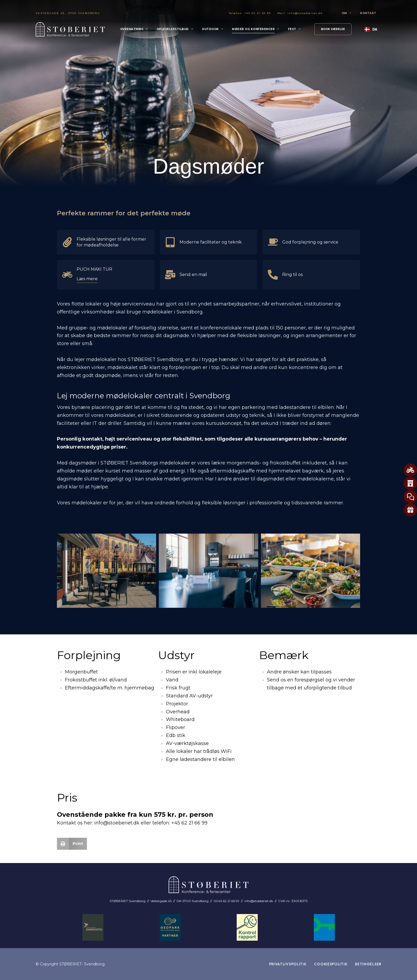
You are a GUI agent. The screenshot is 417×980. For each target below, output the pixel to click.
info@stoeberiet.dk (305, 13)
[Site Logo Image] (70, 29)
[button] (333, 29)
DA (371, 29)
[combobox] (371, 29)
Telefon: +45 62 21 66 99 (250, 13)
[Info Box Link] (106, 242)
